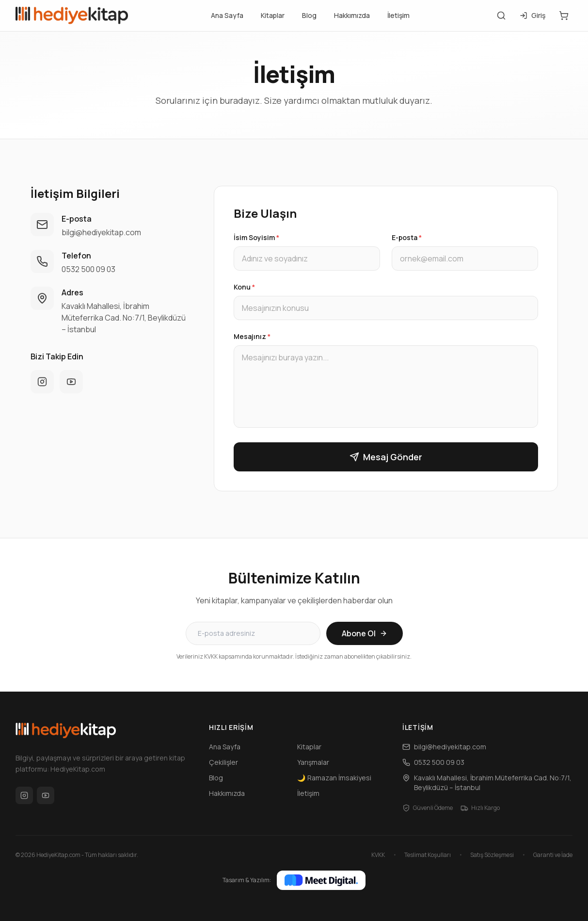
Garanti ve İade (553, 855)
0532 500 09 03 (88, 269)
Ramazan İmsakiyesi (334, 778)
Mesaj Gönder (386, 457)
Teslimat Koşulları (428, 855)
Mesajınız (252, 336)
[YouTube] (46, 795)
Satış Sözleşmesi (492, 855)
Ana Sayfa (227, 15)
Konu (244, 287)
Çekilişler (223, 762)
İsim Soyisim (256, 237)
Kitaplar (273, 15)
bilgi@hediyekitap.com (101, 232)
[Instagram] (24, 795)
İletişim (398, 15)
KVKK (378, 855)
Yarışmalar (313, 762)
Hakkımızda (352, 15)
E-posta (407, 237)
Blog (309, 15)
